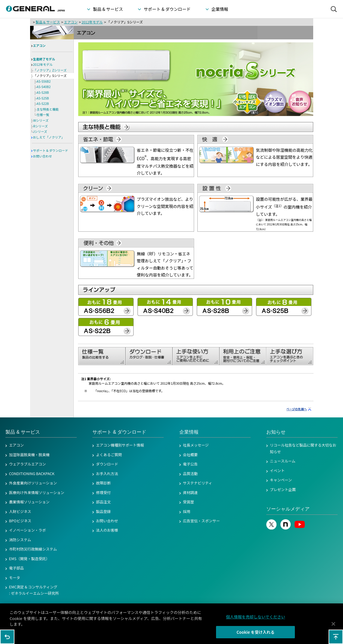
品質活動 (190, 474)
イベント (277, 471)
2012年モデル (92, 22)
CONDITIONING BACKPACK (32, 474)
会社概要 (190, 455)
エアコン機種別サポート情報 (120, 445)
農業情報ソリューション (29, 502)
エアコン (71, 22)
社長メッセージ (196, 445)
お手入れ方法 (107, 474)
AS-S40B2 (44, 87)
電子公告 (190, 464)
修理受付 (103, 493)
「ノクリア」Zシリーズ (50, 70)
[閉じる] (333, 626)
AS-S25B (43, 98)
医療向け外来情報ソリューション (37, 493)
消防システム (20, 540)
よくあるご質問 (109, 455)
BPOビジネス (20, 521)
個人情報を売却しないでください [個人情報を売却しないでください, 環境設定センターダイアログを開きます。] (256, 619)
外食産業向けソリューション (33, 483)
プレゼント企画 (283, 490)
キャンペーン (281, 480)
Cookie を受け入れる (255, 635)
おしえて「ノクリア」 (49, 137)
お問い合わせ (43, 156)
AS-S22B (43, 104)
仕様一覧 (43, 115)
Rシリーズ (41, 126)
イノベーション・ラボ (27, 530)
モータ (15, 578)
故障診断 (103, 483)
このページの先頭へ (336, 637)
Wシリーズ (41, 120)
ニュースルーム (283, 461)
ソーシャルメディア (288, 509)
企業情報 (189, 432)
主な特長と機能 (48, 109)
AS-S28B (43, 92)
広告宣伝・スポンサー (201, 521)
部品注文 (103, 502)
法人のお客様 (107, 530)
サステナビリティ (198, 483)
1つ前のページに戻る (7, 637)
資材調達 (190, 493)
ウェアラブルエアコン (28, 464)
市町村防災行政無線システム (33, 549)
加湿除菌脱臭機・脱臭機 (29, 455)
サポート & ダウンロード (51, 150)
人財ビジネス (20, 511)
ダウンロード (107, 464)
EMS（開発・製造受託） (29, 559)
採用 (187, 511)
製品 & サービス (48, 22)
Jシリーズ (40, 131)
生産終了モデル (44, 59)
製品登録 (103, 511)
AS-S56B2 (44, 81)
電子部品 (16, 568)
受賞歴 (188, 502)
